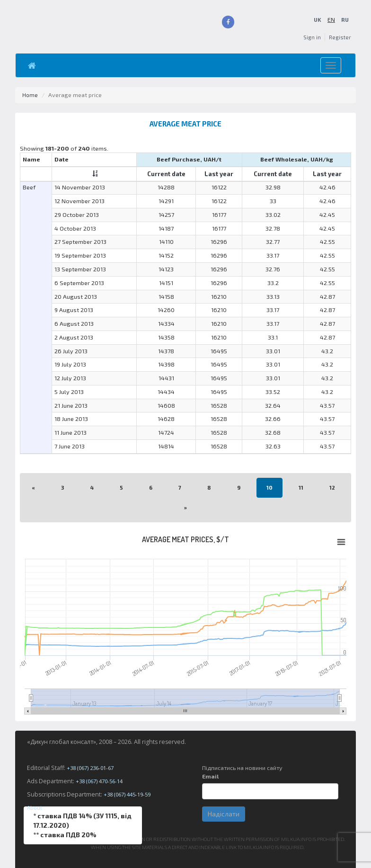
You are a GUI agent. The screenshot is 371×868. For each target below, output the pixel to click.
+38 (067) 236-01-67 (93, 768)
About (35, 808)
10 (270, 488)
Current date (166, 174)
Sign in (310, 37)
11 (302, 488)
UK (316, 20)
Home (30, 95)
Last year (219, 174)
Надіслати (224, 814)
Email (210, 776)
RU (344, 20)
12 (333, 488)
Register (339, 37)
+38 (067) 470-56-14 (102, 781)
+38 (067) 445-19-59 (130, 794)
